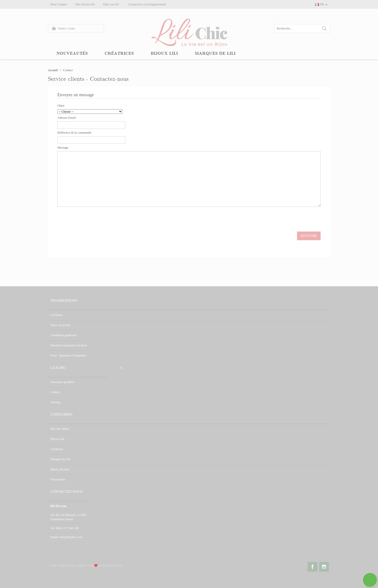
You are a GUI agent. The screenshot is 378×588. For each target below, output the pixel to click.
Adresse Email (67, 118)
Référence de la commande (74, 133)
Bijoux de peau (60, 469)
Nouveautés (58, 479)
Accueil (53, 70)
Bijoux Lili (57, 439)
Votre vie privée (60, 325)
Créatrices (57, 449)
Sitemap (56, 402)
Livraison (56, 315)
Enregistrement (156, 4)
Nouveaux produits (62, 382)
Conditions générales (64, 335)
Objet (61, 106)
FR (322, 4)
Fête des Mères (60, 429)
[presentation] (94, 219)
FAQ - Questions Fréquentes (68, 355)
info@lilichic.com (71, 537)
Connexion (135, 4)
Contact (55, 392)
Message (63, 147)
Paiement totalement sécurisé (69, 345)
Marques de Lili (60, 459)
